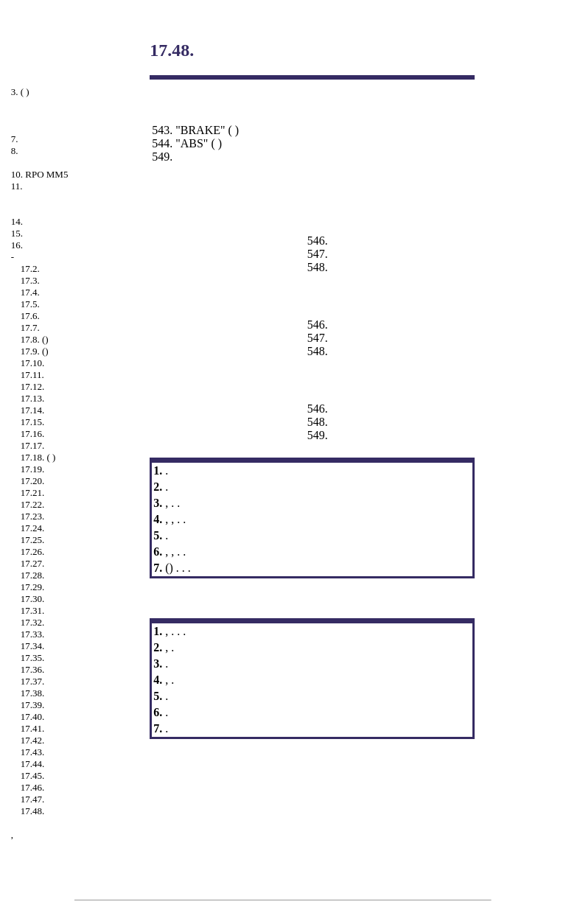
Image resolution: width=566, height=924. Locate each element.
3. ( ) (20, 92)
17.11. (32, 375)
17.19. (33, 469)
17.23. (33, 516)
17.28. (33, 575)
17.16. (33, 434)
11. (17, 186)
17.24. (33, 528)
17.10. (33, 363)
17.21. (33, 493)
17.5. (30, 304)
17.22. (33, 504)
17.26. (33, 552)
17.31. (33, 610)
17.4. (30, 292)
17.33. (33, 634)
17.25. (33, 540)
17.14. (33, 410)
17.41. (33, 728)
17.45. (33, 776)
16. (17, 245)
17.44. (33, 764)
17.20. (33, 481)
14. (17, 221)
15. (17, 233)
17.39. (33, 705)
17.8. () (35, 339)
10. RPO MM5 (40, 174)
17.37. (33, 681)
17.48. (33, 811)
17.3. (30, 280)
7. (15, 139)
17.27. (33, 563)
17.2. (30, 269)
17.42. (33, 740)
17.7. (30, 328)
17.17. (33, 445)
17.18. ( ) (38, 457)
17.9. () (35, 351)
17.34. (33, 646)
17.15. (33, 422)
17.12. (33, 386)
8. (15, 151)
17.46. (33, 787)
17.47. (33, 799)
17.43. (33, 752)
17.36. (33, 669)
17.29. (33, 587)
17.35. (33, 658)
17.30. (33, 599)
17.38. (33, 693)
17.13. (33, 398)
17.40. (33, 717)
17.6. (30, 316)
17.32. (33, 622)
